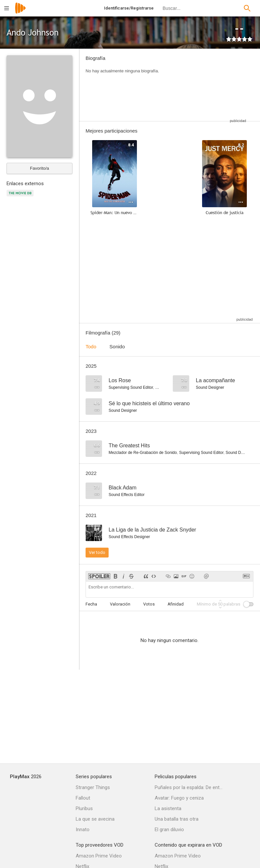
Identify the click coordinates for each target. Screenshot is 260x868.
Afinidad (176, 604)
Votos (149, 604)
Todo (91, 347)
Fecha (91, 604)
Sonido (117, 347)
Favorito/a (39, 168)
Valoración (120, 604)
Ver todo (97, 552)
